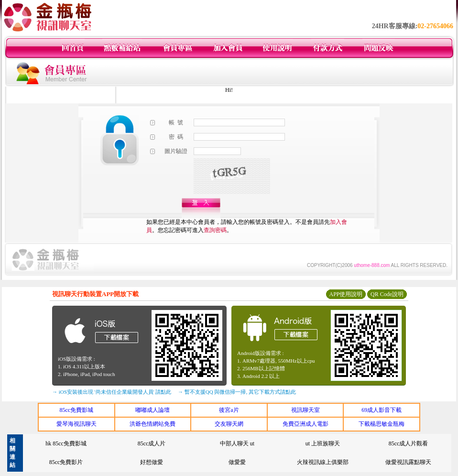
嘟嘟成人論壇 (153, 410)
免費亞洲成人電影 (305, 424)
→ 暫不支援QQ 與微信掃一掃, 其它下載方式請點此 (237, 392)
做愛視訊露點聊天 (408, 462)
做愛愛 (237, 462)
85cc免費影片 (66, 462)
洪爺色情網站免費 (153, 424)
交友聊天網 (229, 424)
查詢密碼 (215, 230)
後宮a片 (229, 410)
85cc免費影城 (76, 410)
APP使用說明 (346, 294)
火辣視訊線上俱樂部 (323, 462)
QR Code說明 (387, 294)
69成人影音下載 (382, 410)
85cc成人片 (152, 443)
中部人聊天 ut (237, 443)
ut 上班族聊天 (323, 443)
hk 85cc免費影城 (66, 443)
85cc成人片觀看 (409, 443)
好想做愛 (152, 462)
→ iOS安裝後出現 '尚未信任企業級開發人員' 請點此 (112, 392)
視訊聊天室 (305, 410)
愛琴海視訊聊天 (76, 424)
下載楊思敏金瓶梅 (382, 424)
